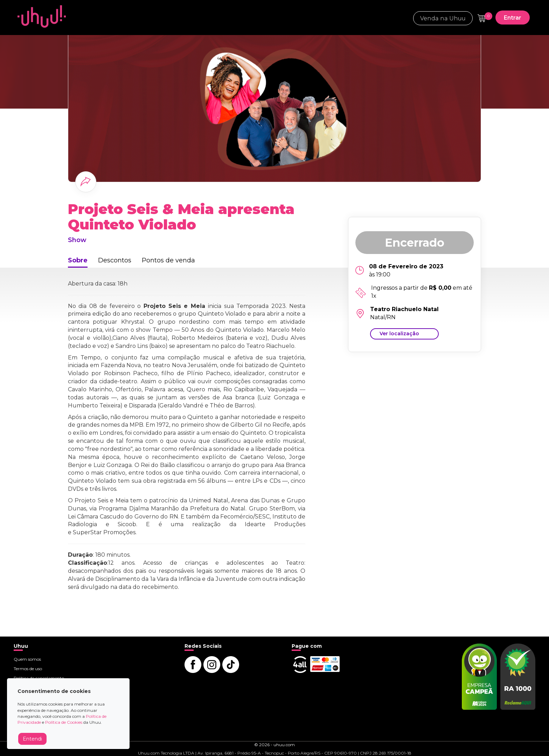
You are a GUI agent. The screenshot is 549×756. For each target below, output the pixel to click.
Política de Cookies (64, 722)
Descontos (115, 260)
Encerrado (415, 243)
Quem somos (27, 659)
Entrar (513, 18)
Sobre (78, 260)
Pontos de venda (168, 260)
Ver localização (399, 334)
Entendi (32, 739)
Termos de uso (28, 669)
